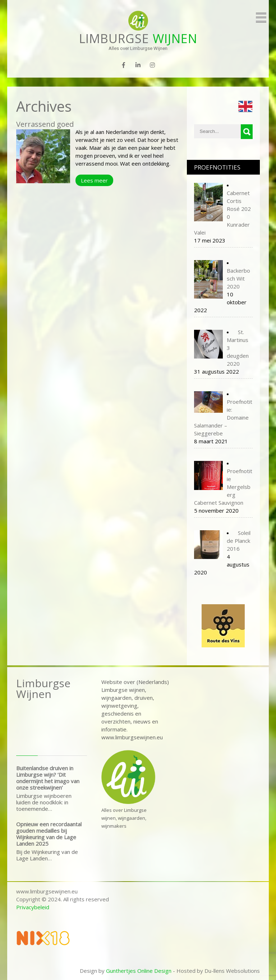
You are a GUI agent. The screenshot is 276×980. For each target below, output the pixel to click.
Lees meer (94, 180)
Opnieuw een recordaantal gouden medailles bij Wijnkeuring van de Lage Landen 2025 (49, 834)
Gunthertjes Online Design (139, 971)
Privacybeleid (33, 907)
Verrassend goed (45, 124)
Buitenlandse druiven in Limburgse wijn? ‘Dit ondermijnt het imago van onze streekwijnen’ (48, 778)
